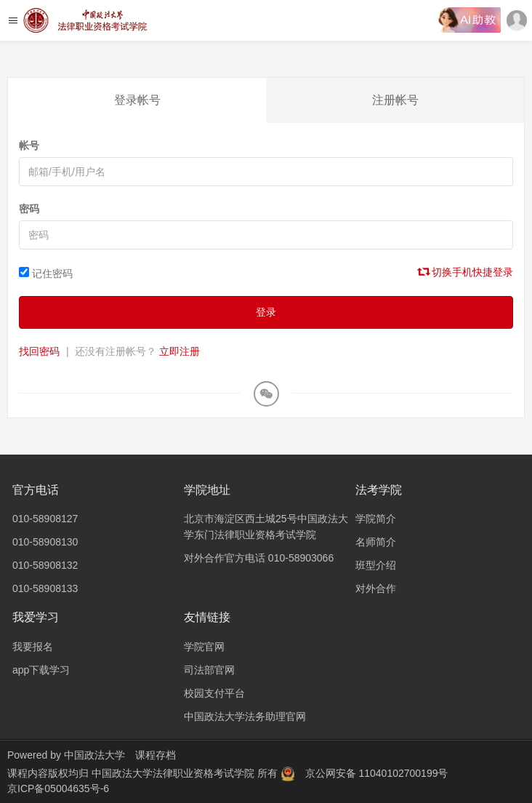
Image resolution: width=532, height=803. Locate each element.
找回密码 (39, 351)
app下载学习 (41, 670)
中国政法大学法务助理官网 (245, 716)
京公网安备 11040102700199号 (377, 773)
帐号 (29, 145)
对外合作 (376, 588)
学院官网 (204, 647)
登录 (266, 312)
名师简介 (376, 542)
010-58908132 (45, 565)
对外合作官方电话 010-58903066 (259, 558)
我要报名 (33, 647)
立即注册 (180, 351)
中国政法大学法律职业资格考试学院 (174, 773)
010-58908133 (45, 588)
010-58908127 (45, 519)
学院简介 (376, 519)
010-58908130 (45, 542)
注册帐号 (395, 100)
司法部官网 (209, 670)
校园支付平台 (214, 693)
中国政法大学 (94, 755)
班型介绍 (376, 565)
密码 (29, 209)
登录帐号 (137, 100)
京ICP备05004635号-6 (58, 788)
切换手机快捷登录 (466, 272)
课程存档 (156, 755)
